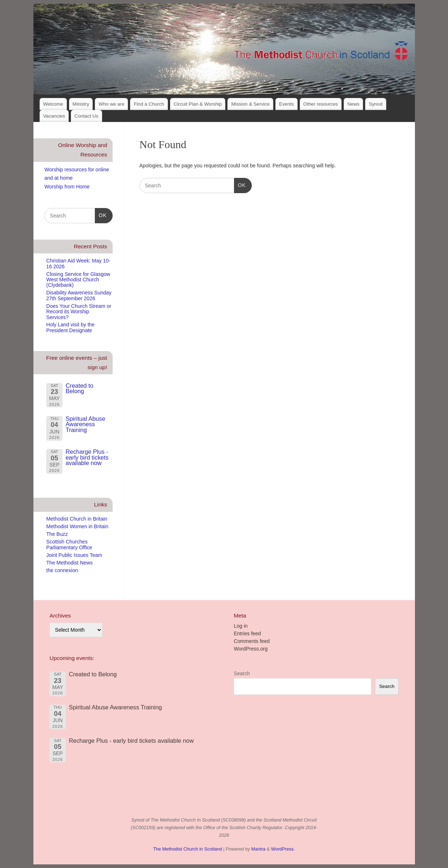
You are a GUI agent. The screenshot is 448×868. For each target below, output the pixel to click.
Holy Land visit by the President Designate (70, 327)
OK (240, 184)
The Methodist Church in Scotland (187, 849)
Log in (241, 626)
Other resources (321, 104)
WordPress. (283, 849)
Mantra (258, 849)
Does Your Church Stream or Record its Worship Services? (79, 312)
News (353, 104)
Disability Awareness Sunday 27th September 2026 (79, 295)
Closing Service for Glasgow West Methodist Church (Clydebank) (78, 280)
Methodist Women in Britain (77, 526)
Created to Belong (79, 388)
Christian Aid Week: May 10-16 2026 (78, 263)
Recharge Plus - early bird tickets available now (87, 457)
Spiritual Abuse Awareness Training (85, 424)
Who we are (111, 104)
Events (286, 104)
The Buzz (57, 534)
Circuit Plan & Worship (198, 104)
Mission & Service (250, 104)
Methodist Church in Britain (77, 519)
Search (242, 673)
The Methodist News (69, 563)
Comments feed (252, 641)
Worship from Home (67, 187)
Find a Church (149, 104)
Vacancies (54, 116)
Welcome (53, 104)
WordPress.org (251, 649)
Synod (376, 104)
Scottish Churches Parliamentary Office (69, 544)
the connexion (62, 570)
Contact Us (86, 116)
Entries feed (247, 633)
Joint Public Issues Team (74, 555)
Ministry (81, 104)
